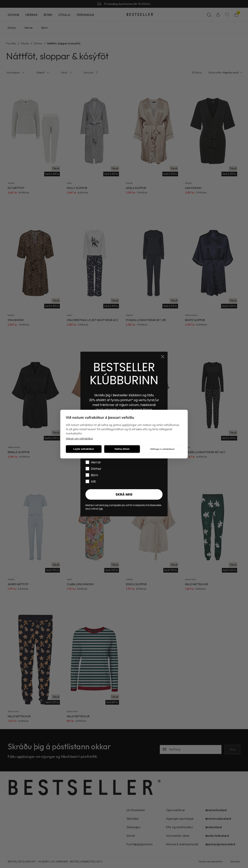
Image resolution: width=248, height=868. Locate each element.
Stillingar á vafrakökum (162, 449)
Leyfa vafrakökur (84, 449)
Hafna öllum (122, 449)
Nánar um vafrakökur (80, 438)
